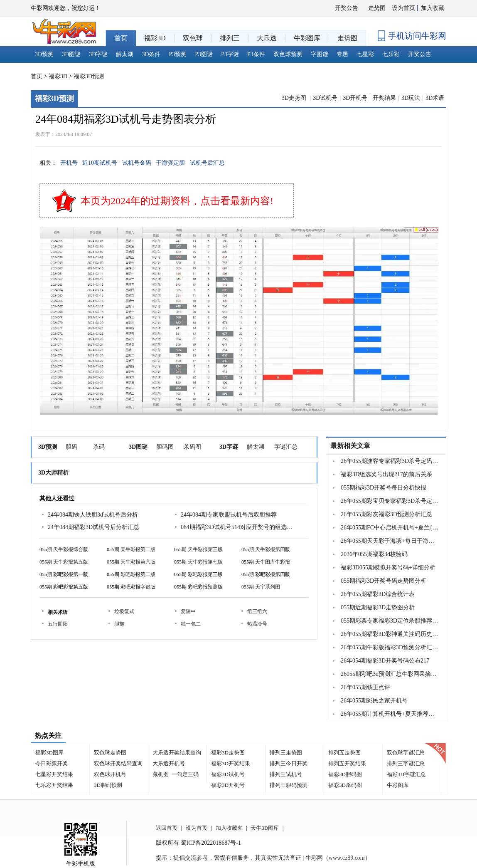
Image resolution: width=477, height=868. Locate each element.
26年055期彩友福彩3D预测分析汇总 (386, 514)
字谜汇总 (286, 447)
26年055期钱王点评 (365, 687)
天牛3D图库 (265, 828)
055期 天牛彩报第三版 (198, 549)
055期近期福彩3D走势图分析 (378, 607)
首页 (37, 76)
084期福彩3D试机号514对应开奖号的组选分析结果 (237, 527)
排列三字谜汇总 (406, 763)
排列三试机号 (286, 774)
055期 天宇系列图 (261, 587)
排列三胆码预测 (289, 785)
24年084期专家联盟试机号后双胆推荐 (229, 515)
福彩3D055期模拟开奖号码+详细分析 (388, 568)
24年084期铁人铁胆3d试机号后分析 (93, 515)
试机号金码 (137, 163)
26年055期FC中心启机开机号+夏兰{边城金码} (390, 528)
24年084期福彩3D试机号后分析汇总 (93, 527)
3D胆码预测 (108, 785)
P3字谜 (230, 54)
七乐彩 (391, 54)
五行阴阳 (58, 624)
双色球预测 (288, 54)
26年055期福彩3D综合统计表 (378, 594)
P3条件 (256, 54)
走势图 (377, 8)
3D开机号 (355, 98)
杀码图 (192, 447)
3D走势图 (295, 98)
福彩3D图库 (49, 753)
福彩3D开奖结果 (231, 763)
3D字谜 (98, 54)
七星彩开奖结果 (54, 774)
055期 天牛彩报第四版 (266, 549)
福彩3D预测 (89, 76)
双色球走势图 (110, 753)
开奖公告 (347, 8)
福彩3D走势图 (228, 753)
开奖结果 (384, 98)
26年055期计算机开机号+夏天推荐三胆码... (390, 714)
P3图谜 (204, 54)
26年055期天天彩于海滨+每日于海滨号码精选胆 (390, 541)
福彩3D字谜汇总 (406, 774)
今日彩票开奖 (52, 763)
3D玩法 (411, 98)
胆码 (71, 447)
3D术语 (435, 98)
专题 (342, 54)
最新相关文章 (350, 446)
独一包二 (191, 624)
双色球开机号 (110, 774)
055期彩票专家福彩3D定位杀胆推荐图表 (390, 621)
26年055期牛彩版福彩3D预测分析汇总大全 (390, 647)
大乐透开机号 (169, 763)
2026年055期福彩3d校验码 (374, 554)
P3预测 (178, 54)
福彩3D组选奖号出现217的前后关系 (386, 474)
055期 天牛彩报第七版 (198, 562)
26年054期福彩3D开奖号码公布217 (385, 661)
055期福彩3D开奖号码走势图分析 (384, 581)
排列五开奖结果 (347, 763)
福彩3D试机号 (228, 774)
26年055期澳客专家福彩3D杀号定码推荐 (390, 461)
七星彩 (365, 54)
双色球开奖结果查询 (118, 763)
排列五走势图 (344, 753)
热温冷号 (257, 624)
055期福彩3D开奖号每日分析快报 (384, 488)
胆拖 (119, 624)
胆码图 (165, 447)
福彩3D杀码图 (345, 785)
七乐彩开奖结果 (54, 785)
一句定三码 (185, 774)
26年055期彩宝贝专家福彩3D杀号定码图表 (390, 501)
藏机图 (161, 774)
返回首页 (167, 828)
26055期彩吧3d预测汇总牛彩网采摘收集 (390, 674)
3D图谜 (71, 54)
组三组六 (257, 611)
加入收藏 (433, 8)
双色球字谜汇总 (406, 753)
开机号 (69, 163)
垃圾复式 (124, 611)
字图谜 (320, 54)
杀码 (99, 447)
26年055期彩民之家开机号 (374, 701)
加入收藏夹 (229, 828)
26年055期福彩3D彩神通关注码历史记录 (390, 634)
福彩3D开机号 (228, 785)
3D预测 (44, 54)
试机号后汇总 (207, 163)
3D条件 (151, 54)
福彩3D (58, 76)
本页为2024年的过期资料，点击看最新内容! (177, 201)
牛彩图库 (398, 785)
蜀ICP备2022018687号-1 (211, 843)
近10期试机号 (100, 163)
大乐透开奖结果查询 (177, 753)
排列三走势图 (286, 753)
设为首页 (403, 8)
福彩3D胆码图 (345, 774)
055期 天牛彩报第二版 (131, 549)
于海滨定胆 (170, 163)
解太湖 (125, 54)
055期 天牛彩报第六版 (131, 562)
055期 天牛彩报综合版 (64, 549)
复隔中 (188, 611)
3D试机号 (325, 98)
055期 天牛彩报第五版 (64, 562)
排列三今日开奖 (289, 763)
